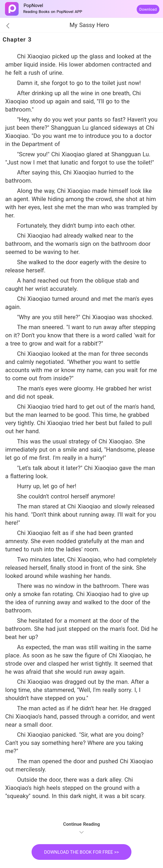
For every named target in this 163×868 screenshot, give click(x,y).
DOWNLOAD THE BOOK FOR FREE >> (81, 852)
